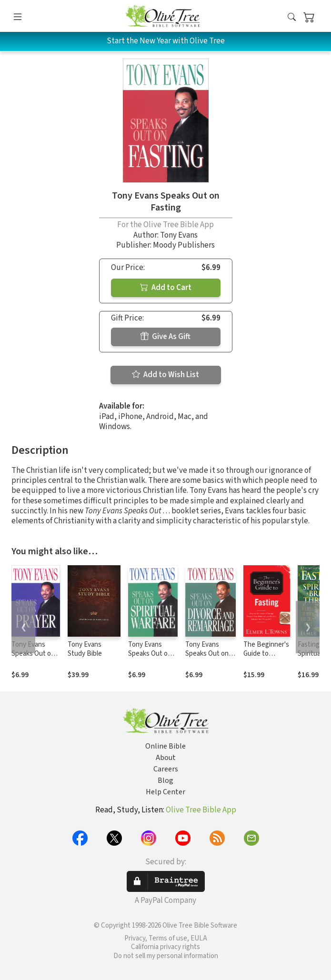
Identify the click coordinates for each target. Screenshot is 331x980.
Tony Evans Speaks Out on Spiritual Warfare (153, 654)
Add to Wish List (165, 375)
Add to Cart (166, 288)
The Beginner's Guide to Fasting (266, 654)
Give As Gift (165, 337)
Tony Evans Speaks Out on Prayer (33, 654)
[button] (292, 18)
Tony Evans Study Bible (85, 649)
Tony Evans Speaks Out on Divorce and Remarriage (207, 658)
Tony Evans (179, 235)
